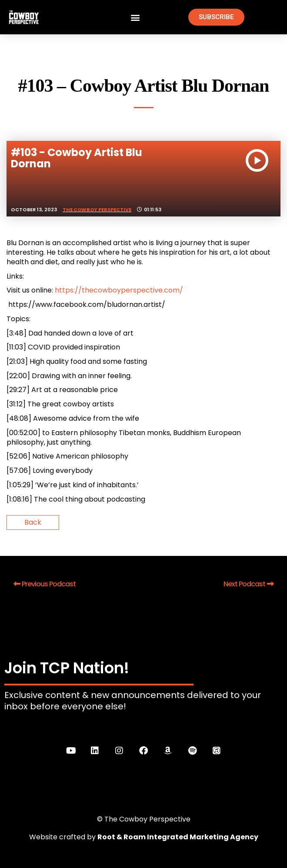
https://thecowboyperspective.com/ (119, 290)
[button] (135, 17)
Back (33, 522)
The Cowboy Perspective (97, 210)
